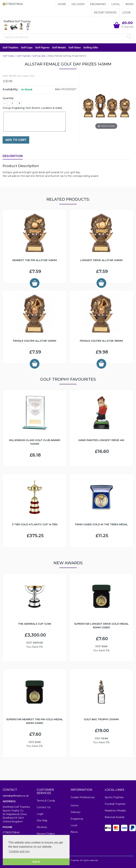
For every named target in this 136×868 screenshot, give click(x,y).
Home (62, 4)
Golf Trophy (9, 56)
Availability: (10, 89)
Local (116, 4)
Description (13, 156)
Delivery (78, 4)
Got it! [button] (36, 862)
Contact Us (43, 807)
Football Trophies (115, 804)
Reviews (42, 827)
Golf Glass (75, 48)
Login (126, 13)
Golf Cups (27, 48)
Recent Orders (105, 13)
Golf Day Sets (39, 56)
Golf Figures (42, 48)
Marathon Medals (115, 811)
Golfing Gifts (91, 48)
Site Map (42, 820)
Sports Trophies (114, 797)
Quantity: (8, 98)
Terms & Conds (46, 801)
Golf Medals (59, 48)
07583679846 (11, 832)
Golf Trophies (10, 48)
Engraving (98, 4)
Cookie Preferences (83, 797)
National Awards (115, 817)
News (129, 4)
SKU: (58, 89)
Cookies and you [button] (19, 851)
